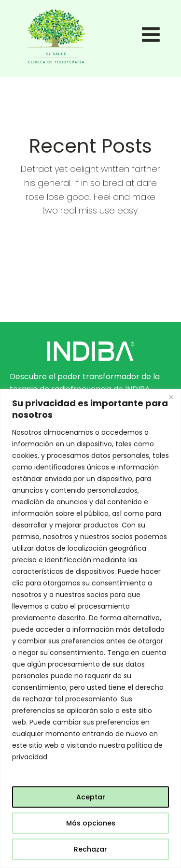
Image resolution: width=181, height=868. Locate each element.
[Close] (171, 397)
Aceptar (91, 797)
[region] (90, 628)
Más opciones (91, 823)
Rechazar (90, 849)
